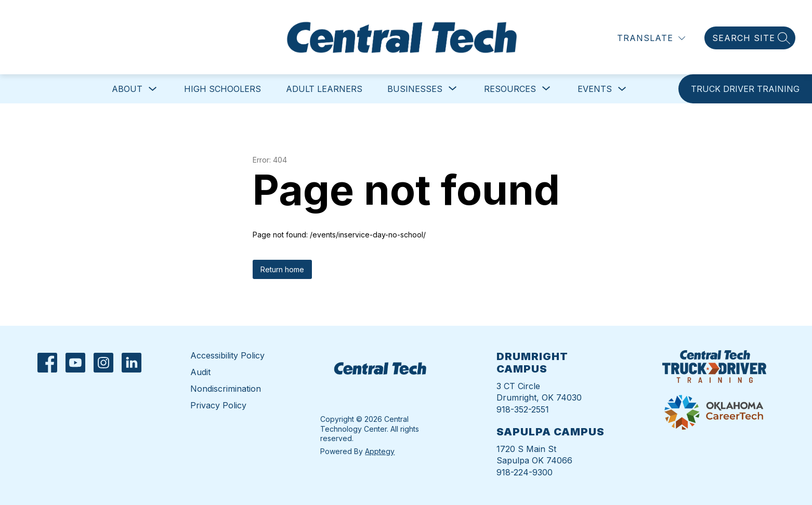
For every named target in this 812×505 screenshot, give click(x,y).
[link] (745, 89)
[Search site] (750, 38)
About (127, 89)
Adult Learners (324, 89)
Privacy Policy (218, 405)
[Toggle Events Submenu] (622, 89)
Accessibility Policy (227, 355)
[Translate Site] (651, 38)
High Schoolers (222, 89)
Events (595, 89)
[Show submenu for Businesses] (415, 89)
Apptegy (380, 451)
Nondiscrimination (226, 389)
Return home (282, 269)
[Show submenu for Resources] (510, 89)
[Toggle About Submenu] (153, 89)
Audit (200, 372)
